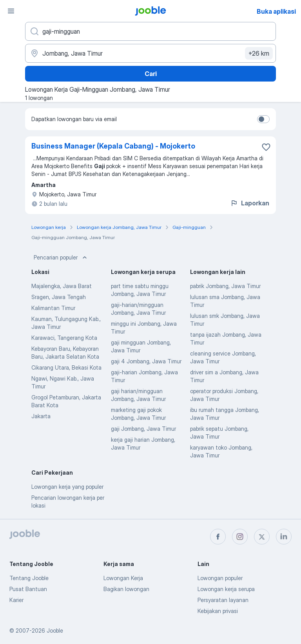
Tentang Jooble (29, 578)
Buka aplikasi (276, 11)
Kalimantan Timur (53, 308)
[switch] (263, 119)
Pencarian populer (61, 258)
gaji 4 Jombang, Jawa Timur (146, 361)
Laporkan (250, 203)
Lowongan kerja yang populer (67, 487)
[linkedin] (284, 537)
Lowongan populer (220, 578)
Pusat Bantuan (28, 589)
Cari (151, 74)
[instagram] (240, 537)
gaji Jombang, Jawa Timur (143, 429)
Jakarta (41, 416)
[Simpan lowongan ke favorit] (266, 147)
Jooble (55, 630)
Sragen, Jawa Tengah (59, 297)
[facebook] (218, 537)
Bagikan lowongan (126, 589)
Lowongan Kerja (123, 578)
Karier (16, 600)
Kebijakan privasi (218, 611)
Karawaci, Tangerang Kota (64, 338)
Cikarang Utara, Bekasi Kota (66, 367)
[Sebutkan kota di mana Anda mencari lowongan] (150, 53)
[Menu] (11, 11)
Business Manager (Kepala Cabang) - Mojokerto (113, 146)
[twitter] (262, 537)
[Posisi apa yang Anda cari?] (150, 31)
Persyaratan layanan (223, 600)
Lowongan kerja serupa (226, 589)
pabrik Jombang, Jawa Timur (225, 286)
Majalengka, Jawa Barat (62, 286)
